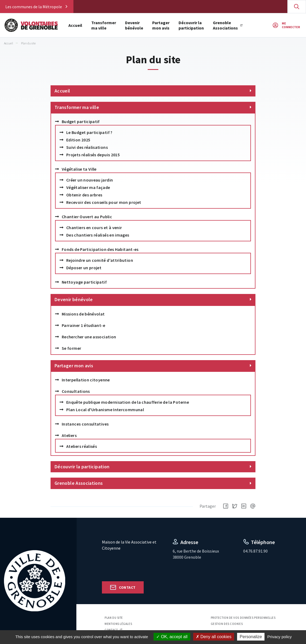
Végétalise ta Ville (79, 169)
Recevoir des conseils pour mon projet (104, 202)
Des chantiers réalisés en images (98, 235)
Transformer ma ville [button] (104, 25)
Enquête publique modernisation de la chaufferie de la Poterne (128, 402)
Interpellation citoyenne (86, 380)
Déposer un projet (84, 268)
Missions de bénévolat (83, 314)
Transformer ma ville (77, 107)
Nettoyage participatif (84, 282)
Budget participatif (81, 121)
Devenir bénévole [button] (134, 25)
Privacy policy (280, 637)
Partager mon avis (74, 366)
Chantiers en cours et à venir (94, 228)
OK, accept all (172, 637)
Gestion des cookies (227, 624)
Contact (127, 587)
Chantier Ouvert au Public (87, 217)
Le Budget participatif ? (89, 132)
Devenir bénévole (74, 299)
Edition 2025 (78, 140)
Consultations (76, 391)
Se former (71, 348)
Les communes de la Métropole (34, 7)
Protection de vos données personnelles (243, 618)
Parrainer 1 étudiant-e (83, 325)
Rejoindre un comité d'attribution (100, 260)
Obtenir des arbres (84, 195)
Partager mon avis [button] (161, 25)
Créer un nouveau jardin (90, 180)
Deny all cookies (214, 637)
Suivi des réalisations (87, 147)
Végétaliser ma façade (88, 187)
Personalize (251, 637)
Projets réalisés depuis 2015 (93, 155)
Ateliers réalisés (82, 446)
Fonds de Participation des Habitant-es (100, 249)
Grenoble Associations (226, 25)
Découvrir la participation (191, 25)
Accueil (76, 25)
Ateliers (69, 435)
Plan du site (114, 618)
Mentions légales (118, 624)
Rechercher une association (89, 337)
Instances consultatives (85, 424)
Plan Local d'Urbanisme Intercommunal (105, 410)
